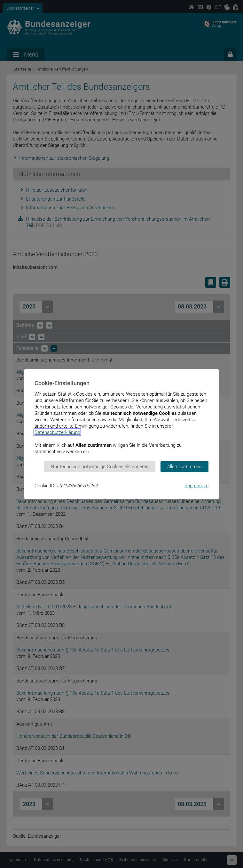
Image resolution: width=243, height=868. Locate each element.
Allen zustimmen (184, 467)
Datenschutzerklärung (57, 432)
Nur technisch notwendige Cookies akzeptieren (100, 467)
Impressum (196, 485)
